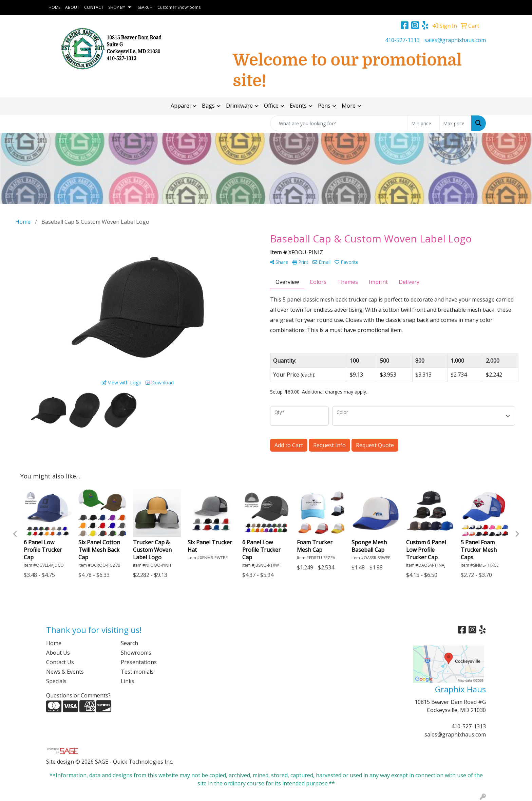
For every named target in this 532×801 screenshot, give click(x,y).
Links (128, 681)
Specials (56, 681)
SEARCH (145, 7)
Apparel (181, 106)
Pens (324, 106)
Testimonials (137, 672)
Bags (208, 106)
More (349, 106)
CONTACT (94, 7)
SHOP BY (117, 7)
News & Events (65, 672)
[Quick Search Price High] (455, 123)
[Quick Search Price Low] (424, 123)
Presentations (139, 662)
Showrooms (136, 653)
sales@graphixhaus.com (455, 40)
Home (54, 643)
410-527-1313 (402, 40)
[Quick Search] (339, 123)
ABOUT (72, 7)
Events (298, 106)
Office (271, 106)
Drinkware (239, 106)
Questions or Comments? (78, 695)
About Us (58, 653)
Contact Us (60, 662)
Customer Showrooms (179, 7)
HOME (54, 7)
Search (129, 643)
